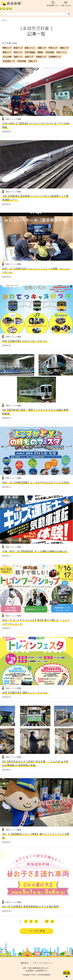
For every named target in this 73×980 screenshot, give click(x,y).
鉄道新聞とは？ (53, 4)
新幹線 (40, 52)
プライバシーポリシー (43, 963)
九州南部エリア (55, 57)
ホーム (5, 20)
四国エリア (18, 57)
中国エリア (33, 61)
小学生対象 (50, 52)
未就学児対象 (36, 28)
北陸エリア (29, 57)
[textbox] (36, 14)
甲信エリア (53, 48)
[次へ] (52, 921)
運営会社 (24, 963)
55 (47, 921)
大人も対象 (7, 57)
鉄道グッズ (18, 48)
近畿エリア (42, 48)
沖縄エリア (64, 48)
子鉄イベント (62, 52)
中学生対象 (22, 61)
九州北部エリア (9, 61)
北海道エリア (41, 57)
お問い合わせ (66, 4)
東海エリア (7, 52)
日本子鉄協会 (30, 52)
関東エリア (7, 48)
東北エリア (18, 52)
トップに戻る (37, 931)
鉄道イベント (30, 48)
